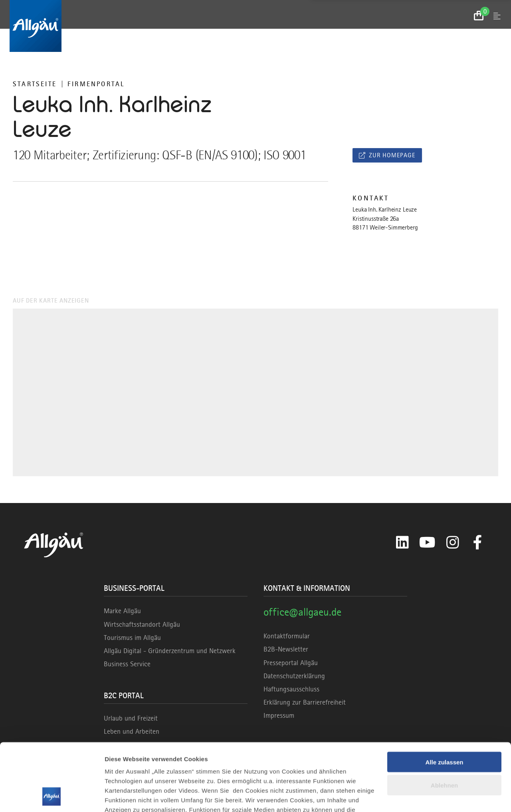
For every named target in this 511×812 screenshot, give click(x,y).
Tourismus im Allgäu (132, 638)
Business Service (127, 664)
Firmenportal (96, 84)
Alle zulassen (444, 699)
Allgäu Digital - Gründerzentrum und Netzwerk (170, 651)
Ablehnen (444, 722)
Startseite (35, 84)
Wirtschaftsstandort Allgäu (142, 624)
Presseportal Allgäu (291, 663)
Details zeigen (125, 796)
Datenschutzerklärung (294, 676)
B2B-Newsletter (286, 649)
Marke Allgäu (122, 611)
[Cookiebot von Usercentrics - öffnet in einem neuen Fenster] (52, 796)
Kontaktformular (287, 636)
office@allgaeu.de (302, 612)
